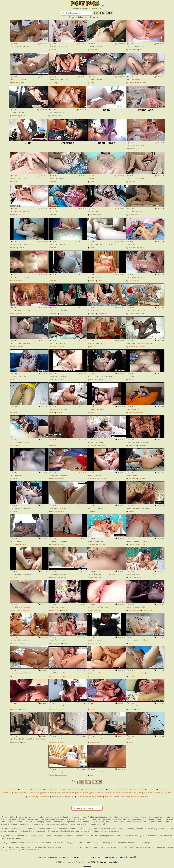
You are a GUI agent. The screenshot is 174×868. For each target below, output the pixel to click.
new (102, 13)
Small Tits (102, 545)
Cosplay (63, 314)
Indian (92, 83)
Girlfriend (55, 611)
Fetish (53, 347)
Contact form (102, 862)
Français (75, 857)
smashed (17, 793)
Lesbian (131, 512)
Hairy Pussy (94, 50)
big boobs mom (44, 797)
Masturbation (102, 314)
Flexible (93, 446)
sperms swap (151, 790)
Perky (24, 743)
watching (145, 797)
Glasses (15, 83)
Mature (139, 710)
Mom (14, 314)
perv (87, 793)
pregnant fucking (138, 790)
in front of (69, 797)
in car (99, 797)
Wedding (63, 578)
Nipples (131, 83)
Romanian (61, 512)
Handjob (15, 116)
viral (25, 793)
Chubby (92, 281)
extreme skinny (134, 797)
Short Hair (132, 248)
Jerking (24, 545)
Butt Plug (132, 479)
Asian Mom (93, 479)
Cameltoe (24, 710)
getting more (25, 790)
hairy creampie (164, 790)
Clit (53, 83)
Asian (53, 116)
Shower (62, 743)
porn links (113, 862)
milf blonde (148, 793)
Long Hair (141, 314)
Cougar (15, 644)
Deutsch (54, 857)
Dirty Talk (16, 611)
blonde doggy (75, 790)
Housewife (99, 215)
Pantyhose (132, 182)
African (15, 710)
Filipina (103, 479)
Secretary (132, 446)
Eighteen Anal (95, 743)
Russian (21, 347)
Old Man (93, 347)
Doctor (53, 50)
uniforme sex (57, 790)
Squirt (142, 50)
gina (106, 797)
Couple (131, 578)
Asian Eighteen (134, 611)
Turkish (21, 248)
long (109, 13)
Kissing (131, 314)
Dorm (53, 479)
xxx (66, 790)
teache (79, 793)
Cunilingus (132, 50)
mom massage (81, 797)
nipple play (101, 790)
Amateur (54, 545)
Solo (23, 83)
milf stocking (12, 790)
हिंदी (127, 857)
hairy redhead (88, 790)
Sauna (60, 116)
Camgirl (54, 314)
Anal (14, 248)
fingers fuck (34, 793)
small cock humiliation (65, 793)
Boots (62, 545)
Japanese (61, 380)
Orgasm (131, 644)
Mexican (93, 512)
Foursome (93, 677)
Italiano (86, 857)
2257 (93, 862)
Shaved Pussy (142, 83)
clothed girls (37, 790)
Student (131, 545)
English (43, 857)
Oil (139, 149)
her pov (91, 797)
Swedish (142, 248)
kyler (48, 790)
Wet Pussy (100, 611)
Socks (59, 83)
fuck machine (96, 793)
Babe (53, 512)
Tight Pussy (141, 545)
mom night (137, 793)
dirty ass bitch (48, 793)
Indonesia (107, 857)
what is (8, 793)
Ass (52, 413)
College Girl (147, 611)
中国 (134, 857)
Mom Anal (142, 479)
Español (65, 857)
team (169, 793)
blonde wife (160, 793)
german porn (112, 790)
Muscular (132, 347)
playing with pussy (118, 797)
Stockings (100, 380)
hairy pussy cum (110, 793)
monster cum (124, 790)
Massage (132, 149)
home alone (32, 797)
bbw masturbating (125, 793)
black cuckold (57, 797)
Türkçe (96, 857)
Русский (118, 857)
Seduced (102, 446)
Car (91, 215)
